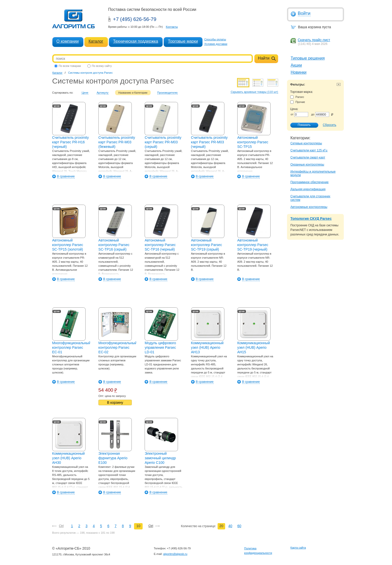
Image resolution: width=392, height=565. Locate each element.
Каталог (96, 41)
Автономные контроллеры (309, 207)
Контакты (172, 27)
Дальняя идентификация (308, 189)
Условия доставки (216, 44)
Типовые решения (308, 58)
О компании (68, 41)
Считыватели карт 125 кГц (309, 150)
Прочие (298, 102)
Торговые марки (183, 41)
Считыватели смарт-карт (308, 157)
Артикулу (103, 93)
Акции (296, 65)
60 (239, 526)
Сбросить (330, 125)
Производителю (167, 93)
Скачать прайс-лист (314, 40)
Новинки (299, 72)
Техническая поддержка (136, 41)
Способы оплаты (215, 39)
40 (230, 526)
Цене (85, 93)
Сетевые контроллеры (306, 143)
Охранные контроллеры (307, 165)
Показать (302, 125)
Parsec (297, 97)
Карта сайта (298, 548)
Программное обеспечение (310, 182)
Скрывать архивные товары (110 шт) (254, 92)
